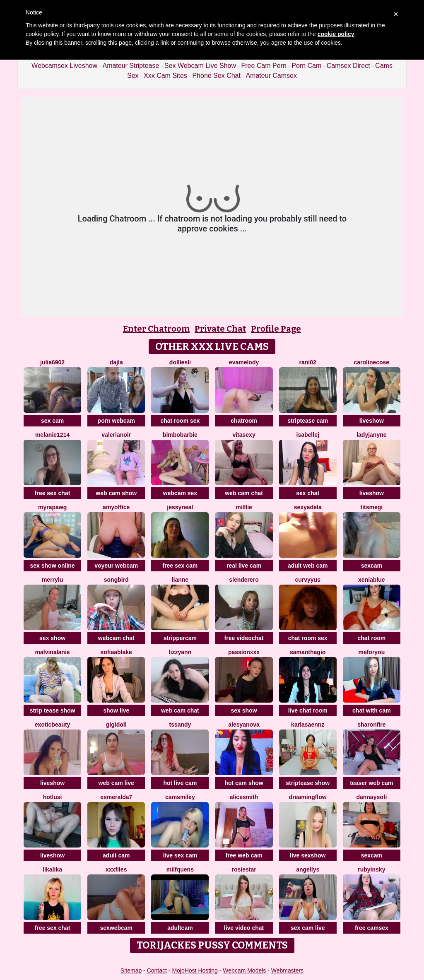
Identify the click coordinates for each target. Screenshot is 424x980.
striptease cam (308, 421)
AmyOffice (116, 507)
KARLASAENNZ (308, 725)
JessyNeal (180, 507)
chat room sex (180, 421)
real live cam (244, 566)
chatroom (244, 421)
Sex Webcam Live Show (200, 66)
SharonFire (371, 725)
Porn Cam (306, 66)
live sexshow (308, 855)
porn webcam (116, 421)
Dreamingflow (308, 797)
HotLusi (53, 797)
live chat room (308, 710)
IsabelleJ (308, 435)
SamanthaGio (308, 652)
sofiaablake (116, 652)
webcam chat (116, 638)
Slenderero (244, 580)
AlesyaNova (244, 725)
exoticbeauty (53, 725)
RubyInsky (371, 869)
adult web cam (308, 566)
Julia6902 (52, 362)
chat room (372, 638)
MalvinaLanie (53, 652)
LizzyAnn (180, 652)
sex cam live (308, 928)
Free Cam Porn (264, 66)
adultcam (180, 928)
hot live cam (180, 783)
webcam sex (180, 493)
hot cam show (244, 783)
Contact (157, 970)
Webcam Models (244, 970)
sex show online (53, 566)
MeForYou (371, 652)
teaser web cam (371, 783)
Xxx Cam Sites (165, 76)
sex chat (308, 493)
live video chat (244, 928)
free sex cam (180, 566)
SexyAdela (308, 507)
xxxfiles (116, 869)
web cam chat (244, 493)
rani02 (308, 362)
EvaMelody (244, 362)
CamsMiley (180, 797)
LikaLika (52, 869)
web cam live (116, 783)
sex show (52, 638)
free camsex (372, 928)
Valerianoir (116, 435)
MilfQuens (180, 869)
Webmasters (287, 970)
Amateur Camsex (271, 76)
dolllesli (180, 362)
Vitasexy (244, 435)
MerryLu (52, 580)
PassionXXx (244, 652)
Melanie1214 (52, 435)
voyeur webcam (116, 566)
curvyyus (307, 580)
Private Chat (220, 329)
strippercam (180, 638)
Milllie (244, 507)
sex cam (52, 421)
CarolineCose (372, 362)
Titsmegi (372, 507)
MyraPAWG (52, 507)
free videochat (244, 638)
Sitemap (131, 970)
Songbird (116, 580)
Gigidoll (116, 725)
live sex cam (180, 855)
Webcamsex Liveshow (64, 66)
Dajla (116, 362)
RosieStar (244, 869)
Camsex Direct (348, 66)
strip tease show (53, 710)
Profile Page (276, 329)
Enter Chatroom (156, 329)
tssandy (180, 725)
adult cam (116, 855)
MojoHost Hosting (195, 970)
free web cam (244, 855)
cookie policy (336, 34)
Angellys (308, 869)
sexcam (372, 566)
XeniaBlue (372, 580)
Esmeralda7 (116, 797)
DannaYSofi (371, 797)
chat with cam (372, 710)
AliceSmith (244, 797)
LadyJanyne (371, 435)
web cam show (116, 493)
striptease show (308, 783)
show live (116, 710)
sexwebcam (116, 928)
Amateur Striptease (131, 66)
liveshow (372, 421)
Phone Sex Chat (216, 76)
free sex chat (53, 493)
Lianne (180, 580)
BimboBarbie (180, 435)
